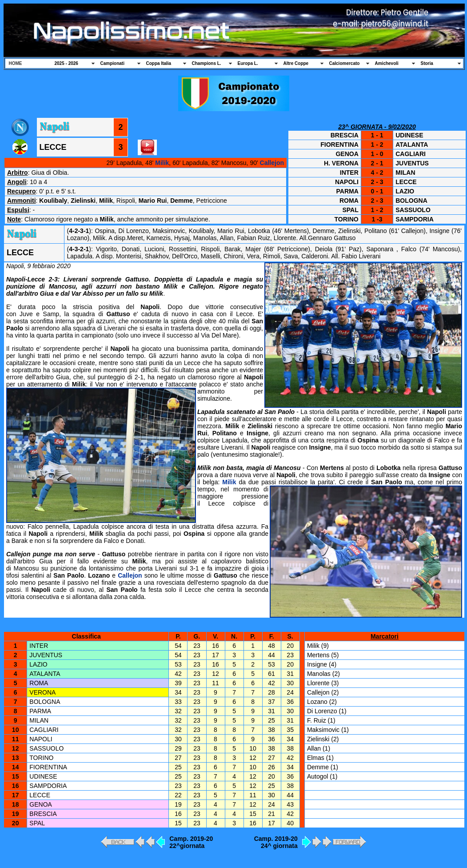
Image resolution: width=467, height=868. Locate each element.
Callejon (272, 163)
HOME (16, 63)
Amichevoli (387, 63)
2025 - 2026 (66, 63)
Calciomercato (345, 63)
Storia (427, 63)
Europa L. (248, 63)
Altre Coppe (296, 63)
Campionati (112, 63)
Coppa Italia (159, 63)
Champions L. (207, 63)
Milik (162, 163)
